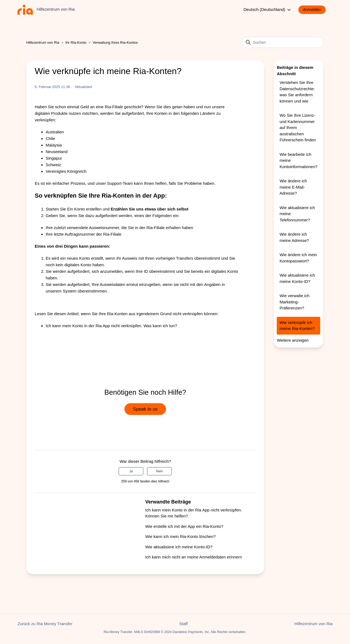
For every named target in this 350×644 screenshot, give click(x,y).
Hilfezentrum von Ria (43, 43)
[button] (315, 10)
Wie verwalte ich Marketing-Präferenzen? (294, 302)
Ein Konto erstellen (84, 209)
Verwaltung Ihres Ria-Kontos (115, 43)
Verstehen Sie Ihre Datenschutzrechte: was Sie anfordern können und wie (297, 92)
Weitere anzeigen (293, 340)
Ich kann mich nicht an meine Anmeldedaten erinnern (194, 557)
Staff (184, 624)
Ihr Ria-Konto (77, 43)
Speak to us (145, 409)
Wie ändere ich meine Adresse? (294, 237)
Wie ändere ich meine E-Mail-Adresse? (293, 187)
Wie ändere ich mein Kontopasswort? (298, 258)
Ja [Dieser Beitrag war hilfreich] (131, 471)
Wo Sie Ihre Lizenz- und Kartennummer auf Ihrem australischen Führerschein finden (298, 128)
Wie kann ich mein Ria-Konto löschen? (180, 536)
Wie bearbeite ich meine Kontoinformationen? (298, 160)
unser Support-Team (114, 183)
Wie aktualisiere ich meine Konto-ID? (179, 547)
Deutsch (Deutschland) (268, 10)
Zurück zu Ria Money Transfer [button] (45, 624)
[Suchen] (283, 42)
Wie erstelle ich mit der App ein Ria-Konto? (184, 526)
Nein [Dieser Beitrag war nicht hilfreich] (160, 471)
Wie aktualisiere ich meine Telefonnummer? (297, 214)
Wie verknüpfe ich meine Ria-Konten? (297, 326)
